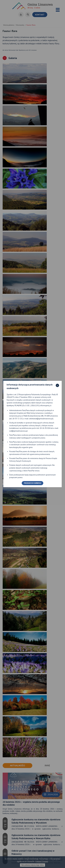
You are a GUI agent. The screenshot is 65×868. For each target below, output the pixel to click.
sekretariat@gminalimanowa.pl (41, 419)
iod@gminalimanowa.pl (18, 431)
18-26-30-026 (45, 428)
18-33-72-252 (18, 419)
